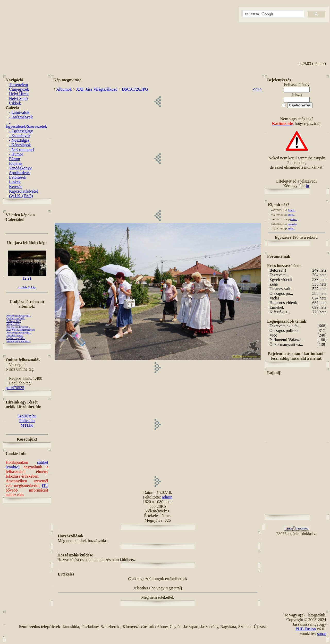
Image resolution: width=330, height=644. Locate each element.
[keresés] (273, 14)
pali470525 (15, 388)
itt (307, 186)
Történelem (19, 85)
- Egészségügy (21, 131)
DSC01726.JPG (135, 89)
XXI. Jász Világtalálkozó (97, 89)
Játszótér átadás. (15, 335)
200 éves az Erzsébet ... (19, 327)
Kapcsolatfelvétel (23, 191)
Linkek (15, 182)
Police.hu (27, 421)
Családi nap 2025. (16, 318)
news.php (292, 224)
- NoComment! (22, 149)
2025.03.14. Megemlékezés (21, 330)
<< (255, 89)
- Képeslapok (20, 145)
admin (167, 497)
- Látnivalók (19, 112)
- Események (20, 136)
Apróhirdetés (20, 173)
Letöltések (18, 177)
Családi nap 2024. (16, 338)
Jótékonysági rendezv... (18, 341)
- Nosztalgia (19, 140)
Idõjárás (16, 163)
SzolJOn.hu (27, 416)
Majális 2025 (13, 324)
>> (260, 89)
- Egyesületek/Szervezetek (26, 124)
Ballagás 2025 (14, 321)
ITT (45, 486)
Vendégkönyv (20, 168)
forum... (292, 210)
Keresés (16, 187)
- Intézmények (21, 117)
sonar (322, 634)
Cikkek (15, 103)
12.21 (27, 276)
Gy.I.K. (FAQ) (21, 196)
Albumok (64, 89)
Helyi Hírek (19, 94)
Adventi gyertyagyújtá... (19, 316)
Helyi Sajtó (18, 98)
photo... (291, 215)
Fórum (15, 159)
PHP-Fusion (306, 629)
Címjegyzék (19, 89)
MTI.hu (27, 425)
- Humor (16, 154)
